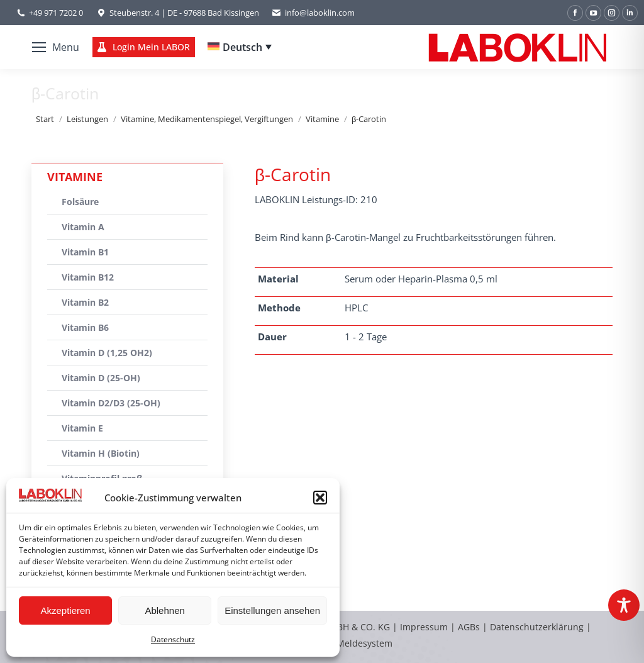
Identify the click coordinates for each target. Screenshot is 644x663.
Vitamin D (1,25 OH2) (107, 353)
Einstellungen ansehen (272, 610)
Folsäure (80, 202)
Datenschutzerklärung (537, 627)
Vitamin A (83, 227)
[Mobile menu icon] (56, 47)
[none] (240, 47)
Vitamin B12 (88, 277)
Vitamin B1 (85, 252)
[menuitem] (240, 47)
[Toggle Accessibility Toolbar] (624, 605)
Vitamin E (82, 428)
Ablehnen (164, 610)
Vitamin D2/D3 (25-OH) (111, 403)
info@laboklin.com (313, 13)
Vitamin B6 (85, 327)
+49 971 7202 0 (56, 13)
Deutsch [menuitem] (242, 47)
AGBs (470, 627)
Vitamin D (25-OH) (101, 378)
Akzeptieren (65, 610)
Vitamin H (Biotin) (101, 453)
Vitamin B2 (85, 302)
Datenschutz (173, 639)
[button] (320, 498)
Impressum (424, 627)
